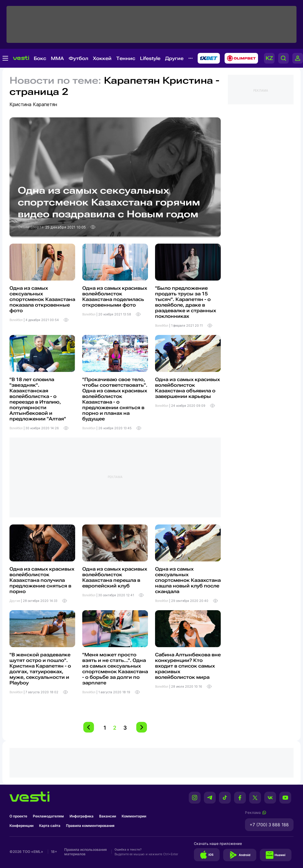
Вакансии (108, 816)
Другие (174, 58)
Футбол (78, 58)
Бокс (40, 58)
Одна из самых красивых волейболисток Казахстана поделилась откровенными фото (115, 297)
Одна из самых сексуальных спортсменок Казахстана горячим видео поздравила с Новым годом (109, 202)
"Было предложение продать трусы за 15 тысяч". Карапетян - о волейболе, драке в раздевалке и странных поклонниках (186, 302)
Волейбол (17, 320)
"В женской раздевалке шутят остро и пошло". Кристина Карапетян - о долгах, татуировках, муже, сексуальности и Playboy (40, 669)
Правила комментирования (90, 826)
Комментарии (134, 816)
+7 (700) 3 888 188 (269, 825)
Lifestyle (150, 58)
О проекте (18, 816)
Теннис (126, 58)
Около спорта (31, 227)
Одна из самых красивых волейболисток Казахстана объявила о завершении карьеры (187, 388)
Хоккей (102, 58)
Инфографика (82, 816)
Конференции (21, 826)
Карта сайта (50, 826)
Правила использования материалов (86, 852)
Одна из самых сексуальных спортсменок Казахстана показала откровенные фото (42, 299)
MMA (57, 58)
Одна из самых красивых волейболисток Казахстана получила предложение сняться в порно (42, 580)
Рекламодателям (48, 816)
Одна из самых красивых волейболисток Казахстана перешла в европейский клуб (115, 577)
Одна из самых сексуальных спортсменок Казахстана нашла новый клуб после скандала (188, 580)
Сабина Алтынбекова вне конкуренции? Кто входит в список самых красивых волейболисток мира (188, 666)
